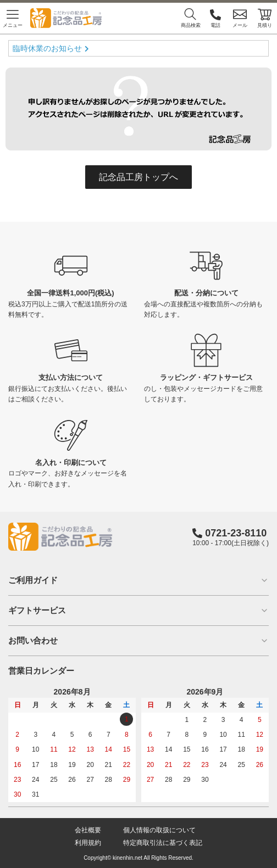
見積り (265, 18)
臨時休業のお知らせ (47, 48)
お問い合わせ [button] (138, 640)
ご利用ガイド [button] (138, 580)
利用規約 (88, 843)
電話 (215, 18)
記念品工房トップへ (138, 177)
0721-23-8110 (236, 533)
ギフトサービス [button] (138, 610)
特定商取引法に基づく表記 (163, 843)
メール (240, 18)
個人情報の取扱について (159, 830)
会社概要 (88, 830)
